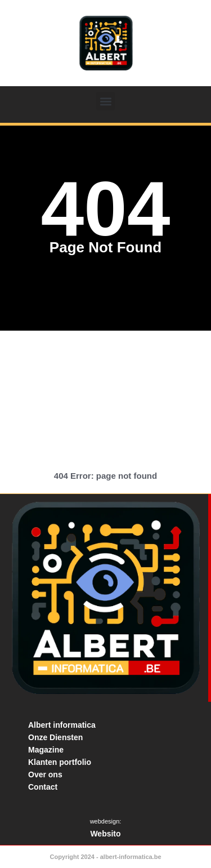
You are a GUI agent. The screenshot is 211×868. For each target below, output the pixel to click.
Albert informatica (62, 725)
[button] (105, 101)
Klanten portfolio (60, 762)
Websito (105, 834)
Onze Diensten (55, 737)
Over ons (45, 774)
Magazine (46, 750)
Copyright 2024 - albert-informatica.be (105, 857)
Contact (43, 787)
